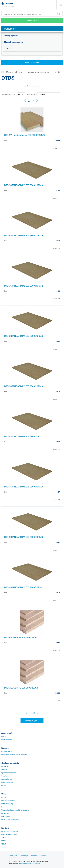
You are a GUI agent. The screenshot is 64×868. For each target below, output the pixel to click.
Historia (4, 797)
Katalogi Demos (7, 751)
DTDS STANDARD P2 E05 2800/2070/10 (24, 386)
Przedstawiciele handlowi (10, 831)
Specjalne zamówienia (9, 773)
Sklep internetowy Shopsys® (30, 863)
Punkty (4, 785)
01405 (58, 291)
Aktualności (13, 855)
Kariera (4, 807)
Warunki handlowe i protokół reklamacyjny (15, 810)
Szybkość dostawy (8, 782)
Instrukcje (5, 766)
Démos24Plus (32, 20)
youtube (12, 858)
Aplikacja (4, 770)
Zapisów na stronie (8, 94)
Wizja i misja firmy (7, 804)
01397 (58, 241)
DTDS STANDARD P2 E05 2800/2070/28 (24, 537)
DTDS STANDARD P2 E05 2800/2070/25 (24, 336)
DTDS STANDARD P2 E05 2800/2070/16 (24, 235)
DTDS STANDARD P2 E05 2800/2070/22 (24, 436)
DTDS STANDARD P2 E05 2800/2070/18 (24, 185)
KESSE (4, 841)
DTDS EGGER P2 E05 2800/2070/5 (21, 688)
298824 (57, 140)
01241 (58, 341)
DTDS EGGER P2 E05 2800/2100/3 (21, 637)
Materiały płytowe (10, 36)
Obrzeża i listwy (7, 740)
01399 (58, 442)
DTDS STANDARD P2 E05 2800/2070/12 (24, 286)
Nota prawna (6, 816)
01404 (58, 391)
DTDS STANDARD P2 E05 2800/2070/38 (24, 487)
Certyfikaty (5, 776)
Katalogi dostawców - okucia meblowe (14, 755)
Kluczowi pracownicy (8, 801)
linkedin (43, 855)
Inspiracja (24, 855)
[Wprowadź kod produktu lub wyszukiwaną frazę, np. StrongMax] (32, 14)
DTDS (8, 48)
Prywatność (5, 813)
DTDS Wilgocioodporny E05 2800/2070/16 (25, 135)
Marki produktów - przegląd (11, 819)
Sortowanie (31, 94)
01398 (58, 190)
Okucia (4, 736)
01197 (58, 492)
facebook (34, 855)
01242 (58, 542)
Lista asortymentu (43, 86)
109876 (57, 693)
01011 (58, 643)
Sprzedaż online (7, 779)
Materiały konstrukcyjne (14, 42)
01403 (58, 593)
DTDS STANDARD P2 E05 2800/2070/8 (23, 587)
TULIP (3, 838)
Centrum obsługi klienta (9, 834)
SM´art (4, 844)
